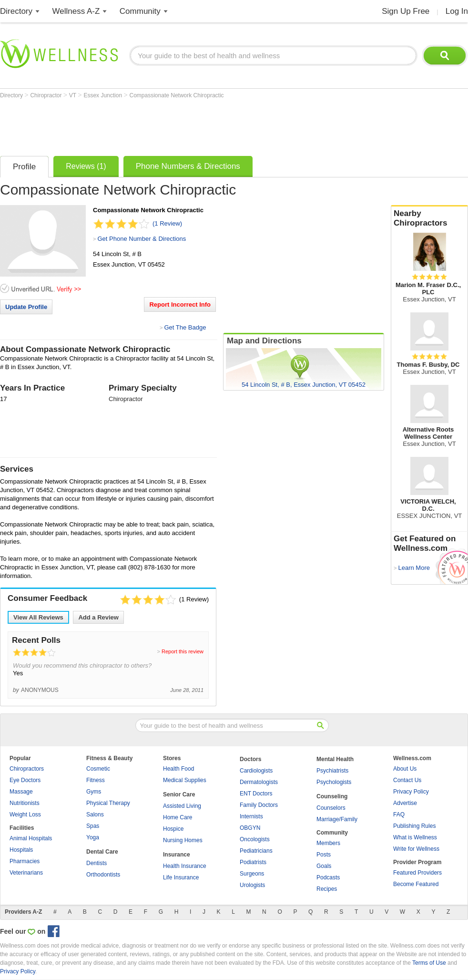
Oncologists (255, 839)
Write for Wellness (416, 849)
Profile (24, 167)
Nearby (429, 218)
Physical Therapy (108, 803)
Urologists (252, 885)
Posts (324, 855)
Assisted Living (182, 806)
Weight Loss (25, 815)
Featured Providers (417, 873)
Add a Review (98, 617)
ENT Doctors (256, 794)
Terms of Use (429, 963)
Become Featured (416, 884)
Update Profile (26, 307)
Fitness (96, 780)
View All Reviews (38, 617)
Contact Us (407, 780)
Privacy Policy (411, 792)
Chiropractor (46, 95)
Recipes (327, 889)
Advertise (405, 803)
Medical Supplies (185, 780)
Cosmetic (98, 769)
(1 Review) (167, 223)
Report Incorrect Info (180, 304)
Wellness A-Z (76, 11)
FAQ (399, 815)
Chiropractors (27, 769)
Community (140, 11)
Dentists (97, 863)
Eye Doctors (25, 780)
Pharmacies (25, 861)
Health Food (178, 769)
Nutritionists (25, 803)
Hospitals (21, 850)
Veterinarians (26, 873)
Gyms (94, 792)
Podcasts (328, 877)
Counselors (331, 808)
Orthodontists (103, 875)
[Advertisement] (173, 125)
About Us (405, 769)
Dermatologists (259, 782)
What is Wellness (415, 837)
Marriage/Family (337, 819)
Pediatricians (256, 851)
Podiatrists (253, 862)
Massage (21, 792)
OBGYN (250, 828)
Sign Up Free (406, 11)
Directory (16, 11)
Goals (324, 866)
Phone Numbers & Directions (188, 166)
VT (73, 95)
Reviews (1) (86, 166)
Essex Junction (103, 95)
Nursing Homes (183, 840)
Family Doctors (259, 805)
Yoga (93, 837)
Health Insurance (185, 866)
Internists (251, 816)
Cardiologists (256, 771)
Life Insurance (181, 877)
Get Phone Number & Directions (142, 239)
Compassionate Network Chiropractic (177, 95)
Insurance (177, 855)
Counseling (332, 796)
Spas (93, 826)
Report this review (183, 651)
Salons (95, 815)
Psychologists (334, 782)
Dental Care (102, 852)
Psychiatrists (332, 771)
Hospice (173, 829)
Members (328, 843)
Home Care (178, 817)
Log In (457, 11)
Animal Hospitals (31, 838)
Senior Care (179, 794)
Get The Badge (185, 327)
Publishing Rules (414, 826)
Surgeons (252, 874)
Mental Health (335, 759)
